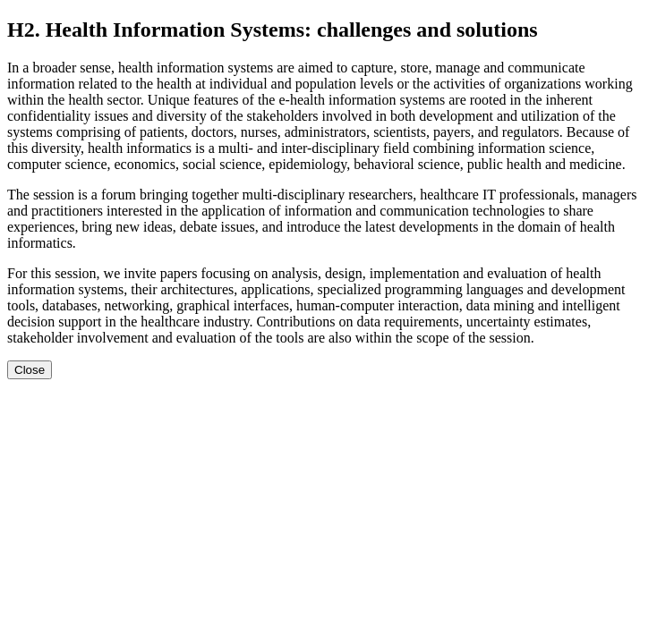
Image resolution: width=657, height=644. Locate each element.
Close (30, 370)
